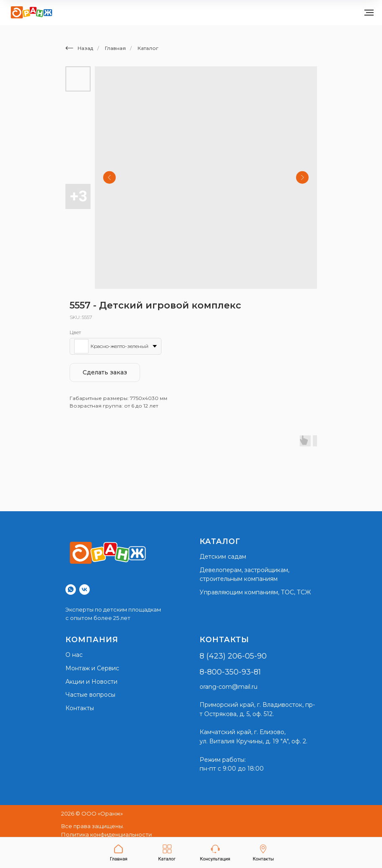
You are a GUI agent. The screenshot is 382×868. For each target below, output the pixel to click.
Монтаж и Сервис (92, 668)
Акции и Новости (91, 682)
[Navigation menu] (369, 13)
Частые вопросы (90, 695)
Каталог (148, 48)
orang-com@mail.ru (229, 687)
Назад (79, 48)
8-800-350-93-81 (230, 672)
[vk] (84, 590)
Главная (115, 48)
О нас (74, 655)
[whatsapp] (71, 590)
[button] (215, 853)
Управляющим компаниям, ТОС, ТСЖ (255, 592)
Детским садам (223, 557)
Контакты (80, 708)
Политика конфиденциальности (107, 834)
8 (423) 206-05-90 (233, 656)
